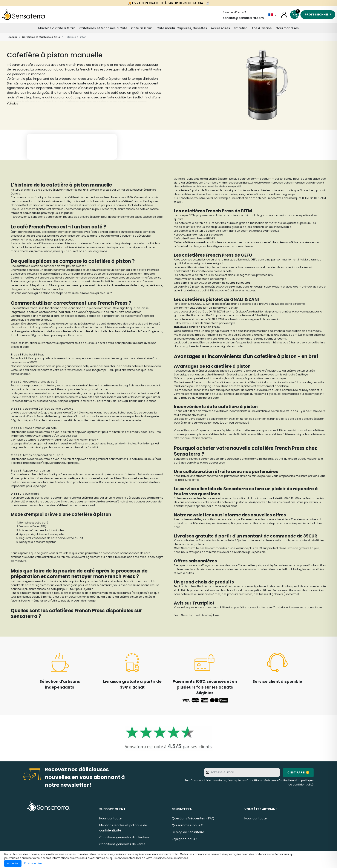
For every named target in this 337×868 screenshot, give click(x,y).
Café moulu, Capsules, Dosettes (182, 28)
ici (295, 430)
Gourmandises (287, 28)
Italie (67, 201)
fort (186, 246)
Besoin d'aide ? (234, 12)
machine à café (49, 316)
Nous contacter (111, 818)
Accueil (13, 37)
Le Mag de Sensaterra (188, 832)
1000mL (245, 283)
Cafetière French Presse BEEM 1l (194, 238)
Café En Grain (142, 28)
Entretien (241, 28)
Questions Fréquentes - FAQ (193, 818)
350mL (258, 339)
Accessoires (220, 28)
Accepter (13, 863)
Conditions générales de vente (122, 844)
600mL (268, 339)
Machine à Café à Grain (57, 28)
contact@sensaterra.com (243, 18)
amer (157, 397)
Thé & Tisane (262, 28)
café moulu (110, 385)
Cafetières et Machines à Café (103, 28)
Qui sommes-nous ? (187, 825)
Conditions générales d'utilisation (270, 780)
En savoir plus (33, 863)
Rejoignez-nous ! (184, 839)
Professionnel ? (318, 15)
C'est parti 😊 (298, 772)
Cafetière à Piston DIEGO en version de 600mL (204, 283)
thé (246, 215)
